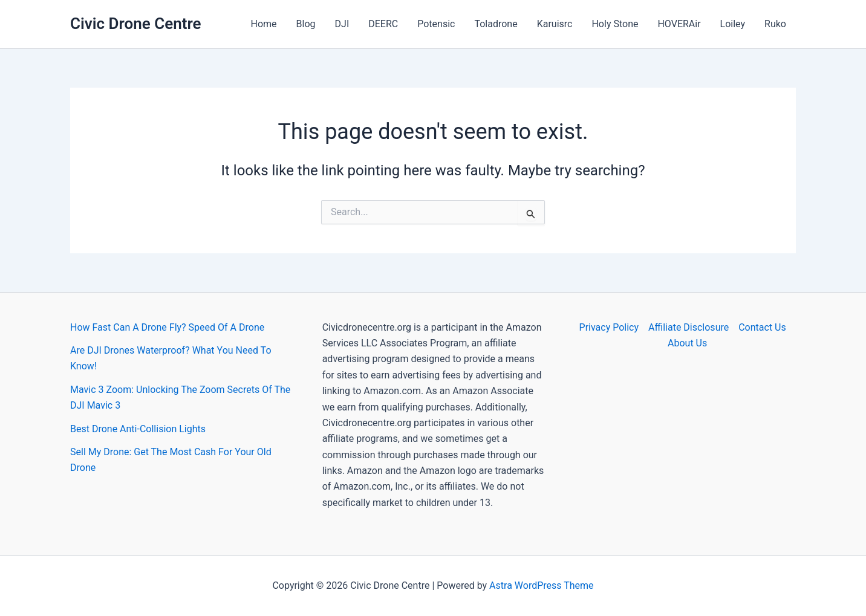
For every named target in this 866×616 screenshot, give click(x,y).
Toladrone (496, 24)
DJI (342, 24)
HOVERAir (679, 24)
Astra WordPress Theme (541, 585)
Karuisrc (555, 24)
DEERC (383, 24)
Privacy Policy (609, 327)
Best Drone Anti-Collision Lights (138, 429)
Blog (306, 24)
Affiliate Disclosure (689, 327)
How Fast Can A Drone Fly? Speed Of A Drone (167, 327)
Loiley (733, 24)
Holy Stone (615, 24)
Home (264, 24)
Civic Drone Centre (136, 24)
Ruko (775, 24)
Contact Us (762, 327)
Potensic (436, 24)
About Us (687, 343)
